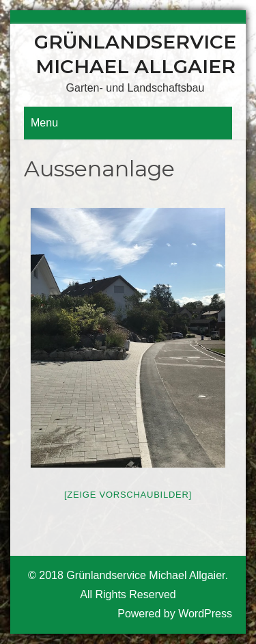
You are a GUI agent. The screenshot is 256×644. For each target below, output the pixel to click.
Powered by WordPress (175, 614)
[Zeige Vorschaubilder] (128, 495)
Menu (44, 123)
